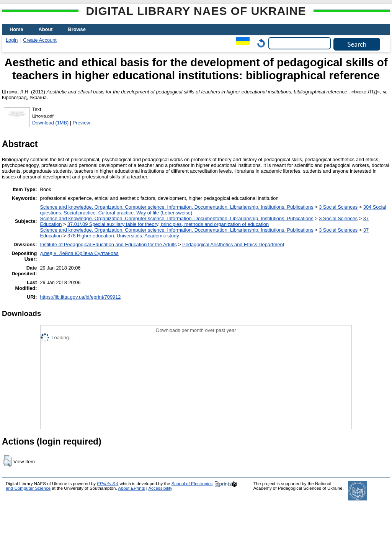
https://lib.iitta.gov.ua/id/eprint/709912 (80, 297)
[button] (7, 461)
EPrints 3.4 (108, 484)
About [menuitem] (46, 29)
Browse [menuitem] (77, 29)
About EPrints (131, 488)
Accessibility (160, 488)
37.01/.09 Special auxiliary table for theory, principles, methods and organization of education (168, 224)
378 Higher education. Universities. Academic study (123, 236)
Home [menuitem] (16, 29)
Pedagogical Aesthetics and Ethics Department (233, 244)
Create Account (40, 40)
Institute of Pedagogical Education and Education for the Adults (108, 244)
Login (12, 40)
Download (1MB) (50, 123)
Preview (82, 123)
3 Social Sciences (338, 207)
